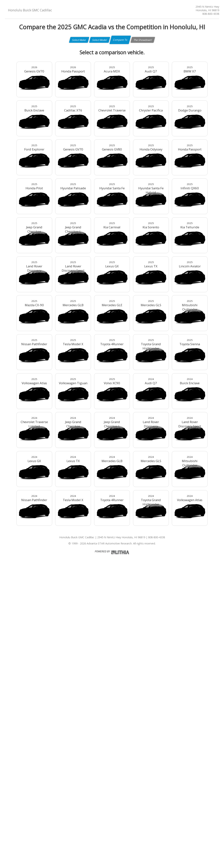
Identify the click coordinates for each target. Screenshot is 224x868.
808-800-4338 (211, 14)
